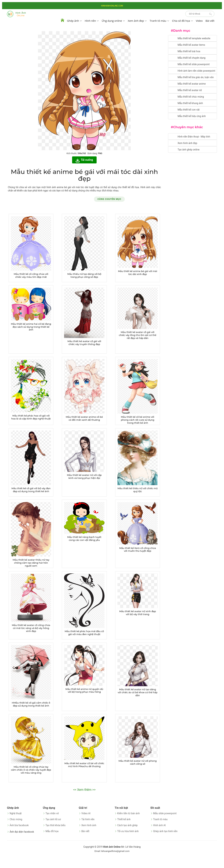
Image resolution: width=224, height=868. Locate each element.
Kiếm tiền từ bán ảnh (128, 813)
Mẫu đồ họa (52, 831)
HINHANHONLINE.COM (112, 6)
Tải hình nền (88, 819)
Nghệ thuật (16, 813)
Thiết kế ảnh (124, 819)
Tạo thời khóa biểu (55, 825)
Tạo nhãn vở (52, 813)
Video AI (86, 813)
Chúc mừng (16, 819)
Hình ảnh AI (159, 825)
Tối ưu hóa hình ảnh (128, 831)
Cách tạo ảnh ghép (127, 825)
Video (199, 21)
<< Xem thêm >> (84, 790)
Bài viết (210, 21)
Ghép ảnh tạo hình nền (165, 831)
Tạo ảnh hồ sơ (53, 819)
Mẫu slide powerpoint (165, 813)
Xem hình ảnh (89, 825)
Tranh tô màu (160, 819)
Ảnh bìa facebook (19, 825)
